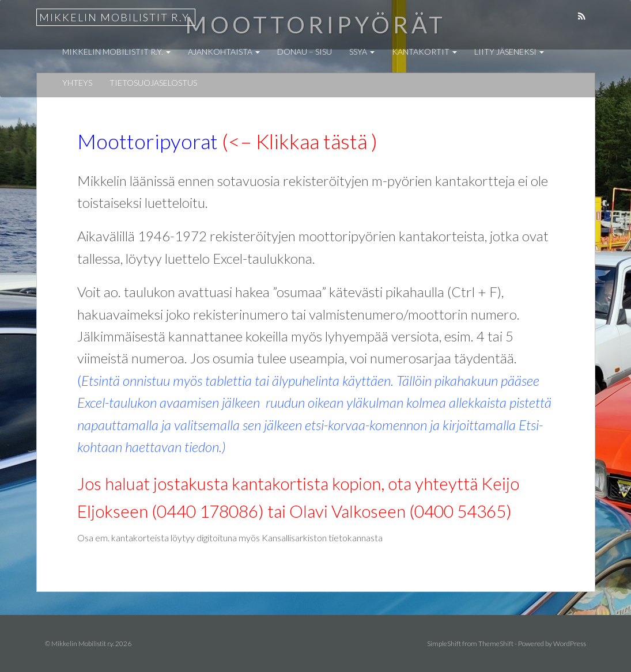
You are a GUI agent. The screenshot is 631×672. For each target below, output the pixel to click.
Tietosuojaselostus (153, 83)
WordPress (570, 643)
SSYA (362, 52)
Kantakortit (424, 52)
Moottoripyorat (148, 141)
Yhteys (77, 83)
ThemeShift (496, 643)
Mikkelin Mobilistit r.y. (116, 17)
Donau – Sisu (305, 52)
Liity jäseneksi (509, 52)
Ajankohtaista (224, 52)
